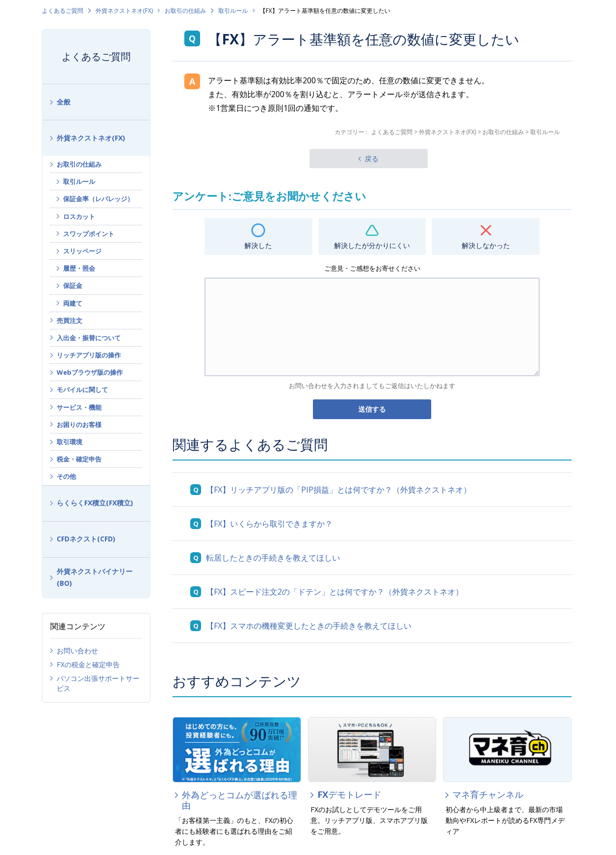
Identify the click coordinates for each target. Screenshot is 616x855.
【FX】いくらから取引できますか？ (269, 524)
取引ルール (233, 11)
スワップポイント (89, 234)
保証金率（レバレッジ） (98, 199)
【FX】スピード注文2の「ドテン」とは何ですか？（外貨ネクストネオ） (335, 592)
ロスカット (79, 216)
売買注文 (69, 321)
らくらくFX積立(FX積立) (95, 503)
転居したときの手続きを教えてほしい (273, 558)
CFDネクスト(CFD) (86, 539)
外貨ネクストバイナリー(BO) (95, 577)
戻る (372, 159)
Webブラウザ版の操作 (90, 372)
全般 (64, 102)
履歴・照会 (79, 268)
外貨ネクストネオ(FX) (124, 11)
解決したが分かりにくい (372, 245)
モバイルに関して (82, 390)
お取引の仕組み (185, 11)
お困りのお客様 (79, 425)
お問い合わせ (77, 651)
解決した (258, 245)
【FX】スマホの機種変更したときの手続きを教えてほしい (309, 626)
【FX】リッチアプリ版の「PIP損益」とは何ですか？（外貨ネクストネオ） (339, 490)
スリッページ (82, 251)
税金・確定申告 (79, 459)
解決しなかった (486, 245)
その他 (66, 476)
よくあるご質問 (63, 11)
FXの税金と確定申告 (88, 664)
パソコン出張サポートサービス (98, 683)
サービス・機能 (79, 407)
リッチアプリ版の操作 (89, 355)
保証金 (73, 285)
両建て (73, 303)
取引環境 (69, 442)
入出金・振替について (89, 338)
